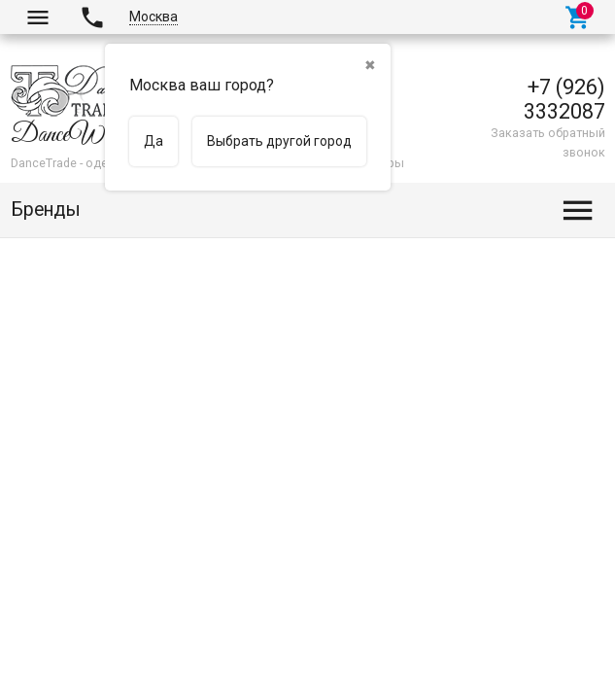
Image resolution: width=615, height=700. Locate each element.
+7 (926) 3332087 (564, 99)
